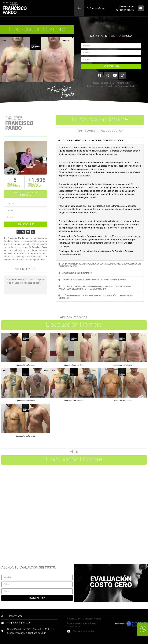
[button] (3, 60)
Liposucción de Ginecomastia (77, 273)
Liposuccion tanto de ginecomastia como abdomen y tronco (94, 280)
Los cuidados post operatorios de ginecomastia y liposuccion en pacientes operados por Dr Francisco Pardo (94, 288)
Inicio (79, 8)
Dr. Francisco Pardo (96, 8)
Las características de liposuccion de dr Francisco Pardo (93, 140)
